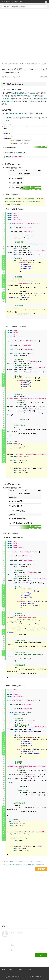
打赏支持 (29, 969)
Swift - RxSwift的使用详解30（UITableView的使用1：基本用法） (25, 861)
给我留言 (11, 969)
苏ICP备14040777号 (36, 977)
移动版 (3, 969)
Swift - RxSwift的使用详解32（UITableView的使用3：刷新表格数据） (26, 865)
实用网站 (20, 969)
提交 (41, 955)
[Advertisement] (24, 35)
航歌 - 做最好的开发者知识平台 (12, 2)
